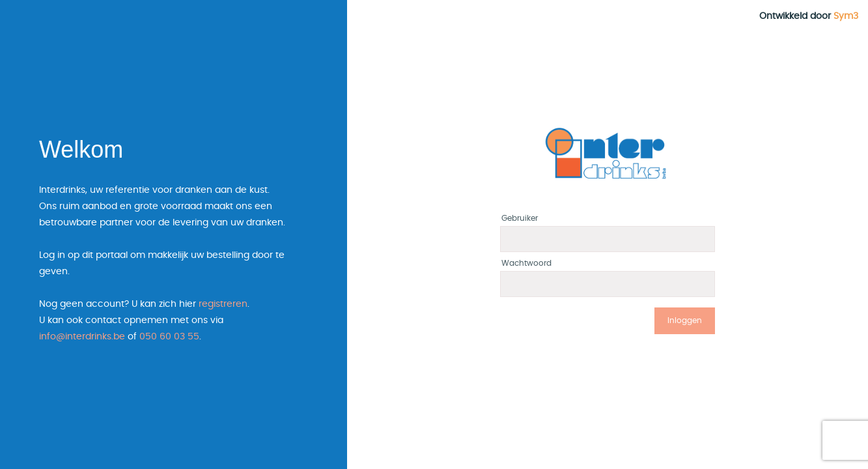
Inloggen (685, 320)
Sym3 (846, 16)
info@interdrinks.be (82, 337)
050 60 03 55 (169, 337)
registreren (223, 304)
